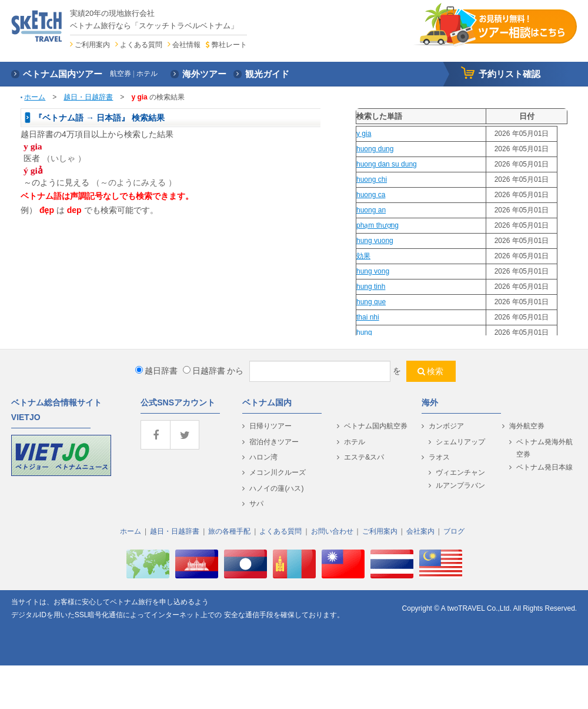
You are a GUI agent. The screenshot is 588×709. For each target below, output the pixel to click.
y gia (364, 134)
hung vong (373, 271)
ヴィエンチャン (460, 472)
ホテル (355, 442)
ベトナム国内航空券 (376, 426)
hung (364, 332)
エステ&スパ (364, 457)
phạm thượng (377, 225)
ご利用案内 (92, 45)
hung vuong (375, 241)
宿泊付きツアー (274, 442)
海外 (430, 402)
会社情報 (186, 45)
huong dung (375, 149)
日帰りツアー (270, 426)
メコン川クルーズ (278, 472)
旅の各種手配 (229, 531)
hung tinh (371, 287)
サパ (256, 504)
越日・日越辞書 (88, 97)
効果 (363, 256)
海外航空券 (527, 426)
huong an (371, 210)
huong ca (371, 195)
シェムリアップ (460, 442)
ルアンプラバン (460, 485)
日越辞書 (204, 371)
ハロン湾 (263, 457)
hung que (371, 302)
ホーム (35, 97)
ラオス (439, 457)
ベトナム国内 (267, 402)
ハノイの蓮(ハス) (276, 488)
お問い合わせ (332, 531)
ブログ (454, 531)
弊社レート (229, 45)
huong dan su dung (387, 164)
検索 (435, 371)
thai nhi (368, 317)
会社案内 (420, 531)
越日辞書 (156, 371)
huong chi (372, 179)
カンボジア (446, 426)
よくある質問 (141, 45)
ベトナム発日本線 (544, 467)
